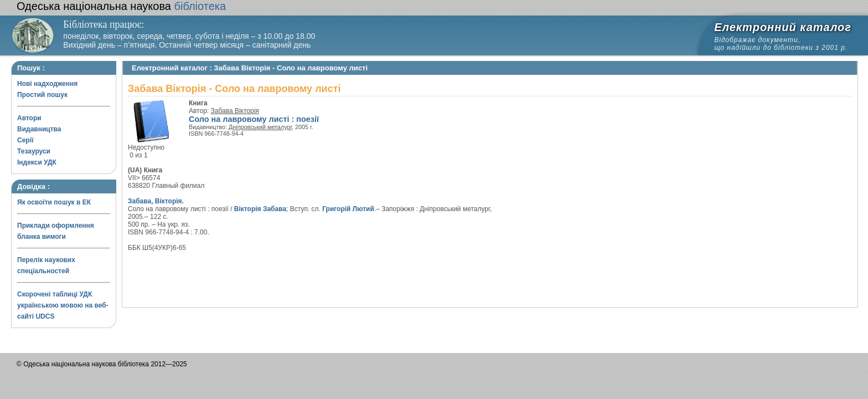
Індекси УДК (37, 162)
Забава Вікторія (235, 111)
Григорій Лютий (348, 209)
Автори (29, 118)
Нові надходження (47, 84)
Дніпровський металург (260, 127)
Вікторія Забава (260, 209)
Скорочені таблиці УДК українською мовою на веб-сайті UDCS (63, 305)
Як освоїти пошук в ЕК (54, 202)
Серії (25, 140)
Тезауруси (34, 151)
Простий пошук (42, 95)
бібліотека (121, 6)
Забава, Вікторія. (156, 201)
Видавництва (39, 129)
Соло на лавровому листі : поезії (254, 119)
